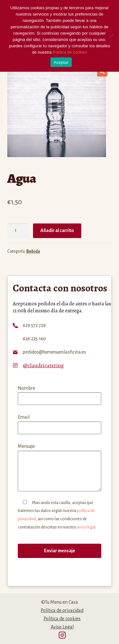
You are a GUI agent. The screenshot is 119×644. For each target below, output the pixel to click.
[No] (111, 36)
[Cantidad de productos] (18, 231)
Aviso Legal (62, 627)
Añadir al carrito (57, 230)
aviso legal (86, 527)
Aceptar (61, 62)
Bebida (33, 251)
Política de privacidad (62, 610)
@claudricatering (43, 365)
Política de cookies (62, 619)
